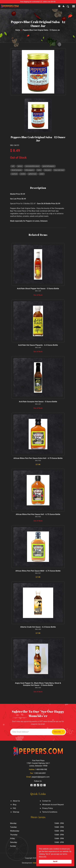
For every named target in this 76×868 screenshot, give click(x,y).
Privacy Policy (48, 808)
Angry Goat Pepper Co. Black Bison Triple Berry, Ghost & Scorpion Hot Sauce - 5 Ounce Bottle (38, 684)
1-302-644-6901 (40, 773)
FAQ (14, 808)
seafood (14, 174)
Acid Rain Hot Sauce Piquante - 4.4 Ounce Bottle (38, 345)
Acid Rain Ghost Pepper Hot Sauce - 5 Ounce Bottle (38, 288)
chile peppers (29, 170)
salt (13, 166)
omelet (23, 174)
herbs (39, 170)
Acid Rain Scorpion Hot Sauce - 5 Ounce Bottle (38, 402)
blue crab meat (59, 170)
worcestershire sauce (32, 166)
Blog (15, 805)
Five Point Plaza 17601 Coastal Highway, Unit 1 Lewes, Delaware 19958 (38, 763)
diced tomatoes (17, 170)
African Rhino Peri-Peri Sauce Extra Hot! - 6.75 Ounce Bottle (38, 458)
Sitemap (16, 812)
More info (43, 857)
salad (42, 174)
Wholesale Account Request (53, 805)
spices (20, 166)
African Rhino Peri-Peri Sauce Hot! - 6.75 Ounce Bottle (38, 514)
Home (18, 30)
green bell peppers (49, 166)
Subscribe (59, 732)
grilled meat (32, 174)
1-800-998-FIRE (41, 769)
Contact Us (46, 801)
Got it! (55, 862)
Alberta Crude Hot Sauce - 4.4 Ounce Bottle (38, 627)
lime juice (48, 170)
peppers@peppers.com (41, 777)
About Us (16, 801)
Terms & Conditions (50, 812)
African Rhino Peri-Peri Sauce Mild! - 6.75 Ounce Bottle (38, 571)
